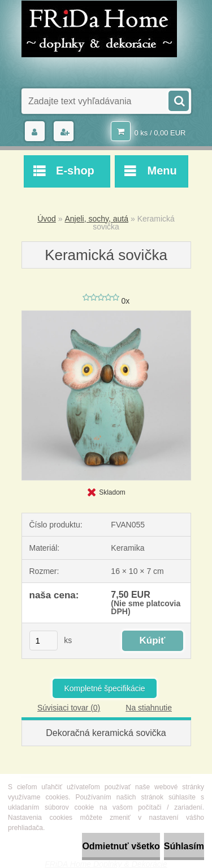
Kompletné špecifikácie (104, 688)
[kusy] (44, 641)
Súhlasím (184, 846)
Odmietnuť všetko (121, 846)
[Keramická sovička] (106, 315)
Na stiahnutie (149, 708)
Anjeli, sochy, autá (96, 219)
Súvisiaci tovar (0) (69, 708)
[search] (178, 100)
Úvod (47, 219)
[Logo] (99, 29)
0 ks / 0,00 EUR (160, 133)
